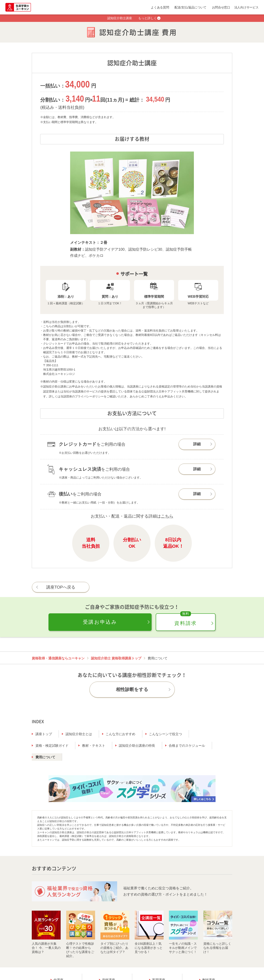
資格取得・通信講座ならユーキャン (58, 658)
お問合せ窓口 (221, 7)
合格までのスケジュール (187, 746)
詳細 (197, 444)
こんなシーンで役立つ (165, 734)
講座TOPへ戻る (61, 587)
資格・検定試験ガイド (52, 746)
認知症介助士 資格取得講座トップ (116, 658)
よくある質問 (160, 7)
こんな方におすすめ (120, 734)
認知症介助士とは (79, 734)
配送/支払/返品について (190, 7)
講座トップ (44, 734)
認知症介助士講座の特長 (137, 746)
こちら (167, 516)
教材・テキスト (94, 746)
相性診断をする (132, 689)
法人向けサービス (246, 7)
